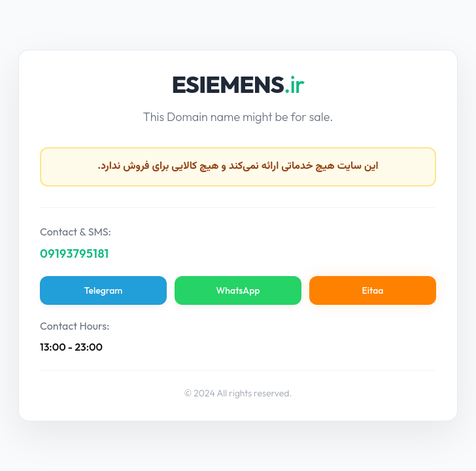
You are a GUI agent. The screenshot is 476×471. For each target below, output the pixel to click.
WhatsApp (238, 290)
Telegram (104, 290)
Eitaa (373, 290)
